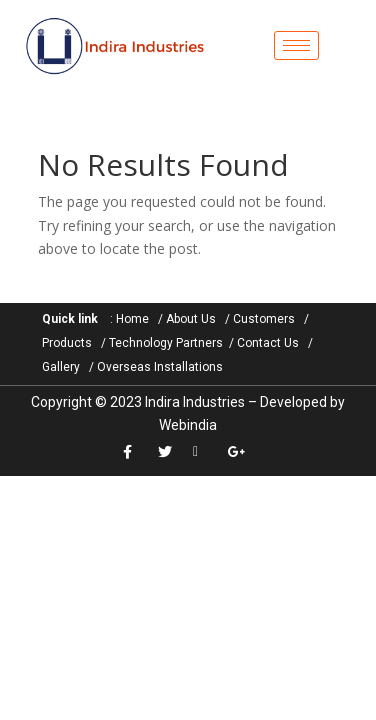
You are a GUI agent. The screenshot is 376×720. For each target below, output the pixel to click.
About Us (191, 319)
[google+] (240, 452)
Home (132, 319)
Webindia (188, 425)
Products (67, 343)
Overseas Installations (160, 367)
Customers (264, 319)
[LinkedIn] (205, 452)
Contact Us (268, 343)
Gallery (61, 367)
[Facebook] (135, 452)
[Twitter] (170, 452)
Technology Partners (166, 343)
